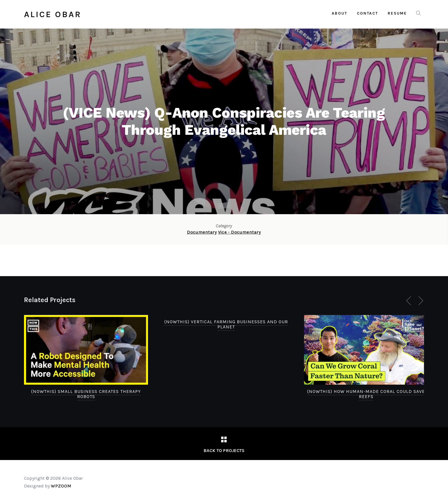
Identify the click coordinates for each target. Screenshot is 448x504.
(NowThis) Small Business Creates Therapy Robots (86, 394)
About (339, 13)
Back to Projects (224, 450)
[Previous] (410, 301)
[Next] (420, 301)
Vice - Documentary (239, 232)
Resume (397, 13)
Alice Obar (53, 14)
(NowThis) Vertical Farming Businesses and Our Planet (226, 324)
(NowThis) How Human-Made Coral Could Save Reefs (366, 394)
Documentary (202, 232)
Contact (367, 13)
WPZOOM (61, 486)
